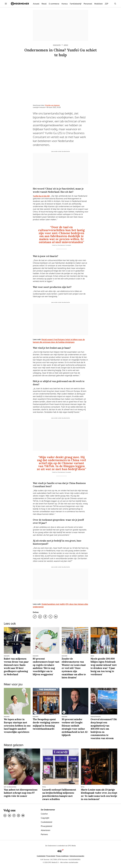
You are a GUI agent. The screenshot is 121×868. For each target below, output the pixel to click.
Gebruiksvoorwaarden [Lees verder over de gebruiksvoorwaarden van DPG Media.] (77, 856)
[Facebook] (14, 816)
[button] (62, 856)
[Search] (115, 4)
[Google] (5, 816)
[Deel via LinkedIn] (56, 617)
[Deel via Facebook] (45, 617)
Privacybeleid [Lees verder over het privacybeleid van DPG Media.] (51, 856)
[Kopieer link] (35, 617)
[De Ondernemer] (20, 4)
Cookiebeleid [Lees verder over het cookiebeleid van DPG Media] (41, 856)
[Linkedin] (9, 816)
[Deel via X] (51, 617)
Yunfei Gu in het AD (41, 196)
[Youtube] (23, 816)
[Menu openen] (6, 4)
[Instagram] (18, 816)
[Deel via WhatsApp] (40, 617)
